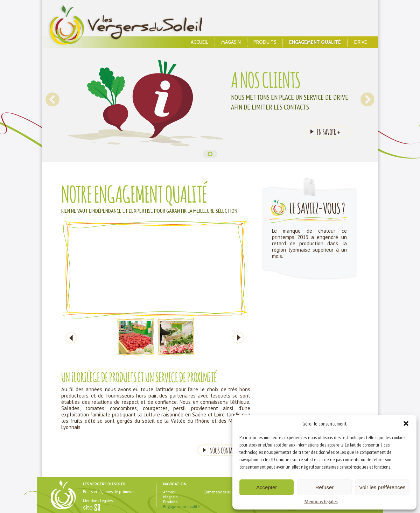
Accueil (199, 42)
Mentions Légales (98, 501)
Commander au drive (222, 492)
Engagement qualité (315, 42)
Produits (265, 42)
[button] (406, 423)
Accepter (267, 487)
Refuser (325, 487)
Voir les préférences (382, 487)
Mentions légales (321, 502)
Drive (360, 42)
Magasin (231, 42)
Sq (94, 508)
